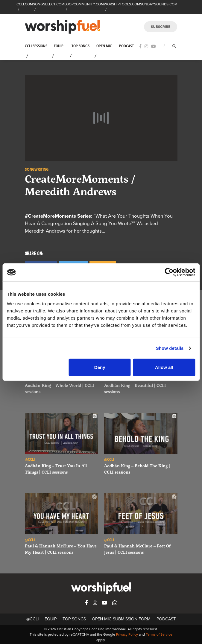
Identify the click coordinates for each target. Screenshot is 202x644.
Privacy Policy (127, 634)
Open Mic (104, 46)
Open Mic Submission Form (121, 619)
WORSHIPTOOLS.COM (122, 4)
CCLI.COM (25, 4)
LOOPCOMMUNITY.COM (84, 4)
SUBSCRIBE (161, 27)
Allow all (164, 367)
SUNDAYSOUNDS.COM (159, 4)
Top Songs (81, 46)
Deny (100, 367)
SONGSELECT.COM (49, 4)
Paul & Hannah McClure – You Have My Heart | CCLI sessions (61, 549)
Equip (59, 46)
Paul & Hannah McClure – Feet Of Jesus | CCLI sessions (137, 549)
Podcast (126, 46)
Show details (170, 348)
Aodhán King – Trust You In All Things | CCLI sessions (56, 469)
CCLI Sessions (36, 46)
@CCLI (32, 619)
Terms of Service (159, 634)
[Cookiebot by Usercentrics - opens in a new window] (169, 272)
